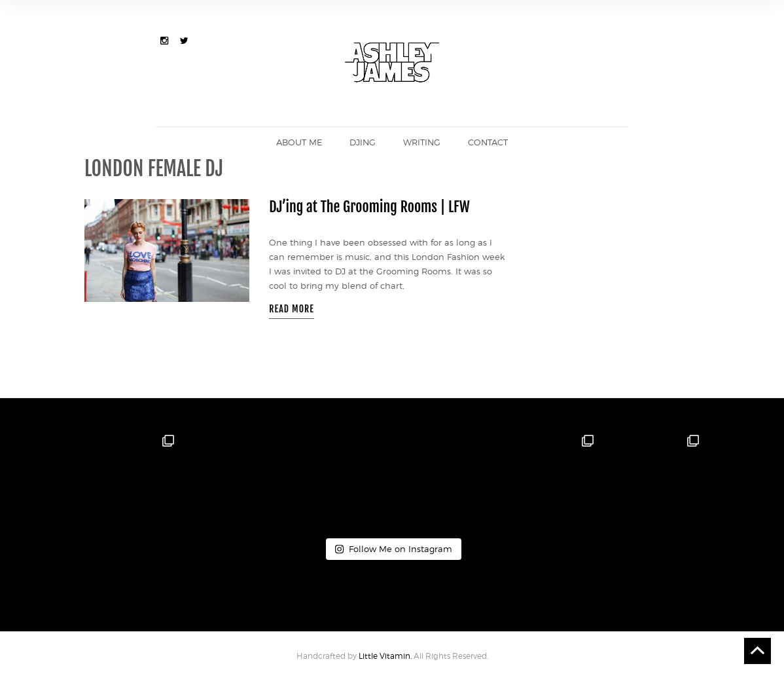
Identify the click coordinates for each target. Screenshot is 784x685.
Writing (422, 142)
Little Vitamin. (386, 656)
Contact (488, 142)
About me (299, 142)
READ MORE (292, 309)
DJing (363, 142)
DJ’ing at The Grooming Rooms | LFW (369, 207)
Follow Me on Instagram (393, 549)
